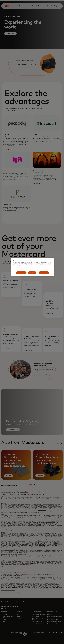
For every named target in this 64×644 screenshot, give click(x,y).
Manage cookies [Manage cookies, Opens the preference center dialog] (44, 273)
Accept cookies (21, 273)
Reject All (32, 273)
